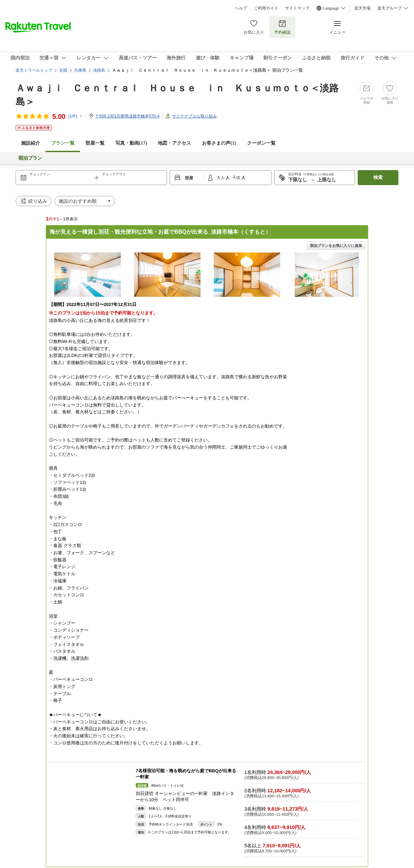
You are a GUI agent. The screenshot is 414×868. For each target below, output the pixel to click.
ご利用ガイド (266, 8)
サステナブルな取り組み (194, 116)
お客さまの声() (219, 143)
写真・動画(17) (131, 143)
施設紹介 (31, 143)
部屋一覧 (95, 143)
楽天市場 (362, 8)
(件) (76, 116)
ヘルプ (241, 8)
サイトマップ (297, 8)
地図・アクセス (174, 143)
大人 (221, 178)
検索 (378, 177)
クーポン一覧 (261, 143)
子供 (237, 178)
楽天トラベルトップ (34, 70)
